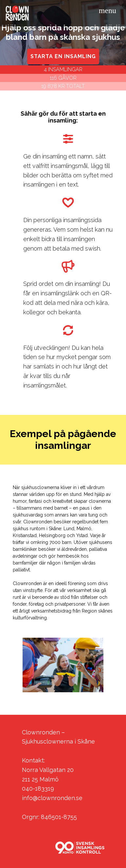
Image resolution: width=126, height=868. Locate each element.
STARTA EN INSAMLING (63, 56)
